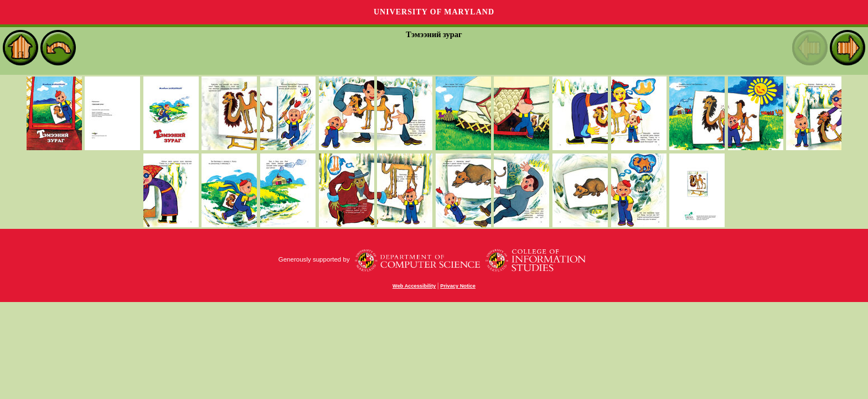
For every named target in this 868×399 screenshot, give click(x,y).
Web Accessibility (414, 286)
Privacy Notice (458, 286)
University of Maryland (434, 12)
